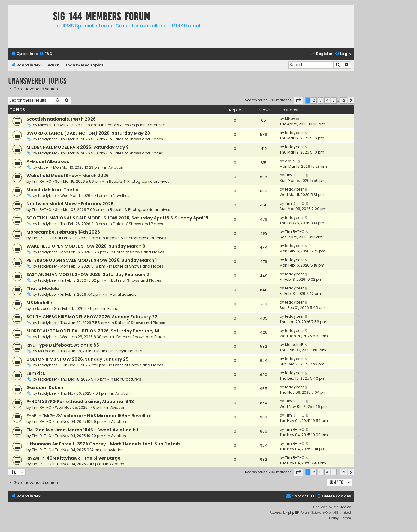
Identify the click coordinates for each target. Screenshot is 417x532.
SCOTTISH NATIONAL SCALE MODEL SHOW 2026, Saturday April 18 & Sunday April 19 (117, 218)
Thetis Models (43, 289)
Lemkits (36, 373)
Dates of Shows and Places (138, 139)
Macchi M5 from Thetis (52, 190)
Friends (114, 309)
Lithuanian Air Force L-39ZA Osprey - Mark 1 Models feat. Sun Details (104, 444)
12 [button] (344, 100)
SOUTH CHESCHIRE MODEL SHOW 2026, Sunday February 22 (92, 317)
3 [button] (320, 100)
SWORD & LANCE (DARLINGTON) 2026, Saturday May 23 (88, 133)
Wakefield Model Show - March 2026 (68, 176)
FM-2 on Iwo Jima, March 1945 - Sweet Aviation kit (83, 430)
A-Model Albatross (48, 161)
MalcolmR (47, 351)
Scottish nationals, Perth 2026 (61, 119)
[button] (298, 100)
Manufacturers (123, 294)
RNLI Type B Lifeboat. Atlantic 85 (63, 345)
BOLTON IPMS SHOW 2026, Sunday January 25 (77, 359)
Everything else (128, 351)
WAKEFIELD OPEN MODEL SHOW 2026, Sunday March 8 (86, 246)
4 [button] (327, 100)
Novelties (121, 196)
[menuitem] (46, 54)
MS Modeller (40, 303)
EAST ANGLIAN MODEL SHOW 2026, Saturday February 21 (89, 274)
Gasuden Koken (45, 387)
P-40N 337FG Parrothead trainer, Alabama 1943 (80, 402)
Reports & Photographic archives (136, 125)
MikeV (43, 125)
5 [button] (334, 100)
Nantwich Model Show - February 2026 (70, 204)
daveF (44, 167)
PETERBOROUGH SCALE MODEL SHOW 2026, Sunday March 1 (92, 260)
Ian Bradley (342, 507)
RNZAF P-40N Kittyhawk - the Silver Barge (74, 458)
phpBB (293, 513)
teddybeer (47, 139)
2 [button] (314, 100)
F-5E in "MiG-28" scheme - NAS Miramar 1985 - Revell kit (89, 416)
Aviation (116, 167)
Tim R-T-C (42, 181)
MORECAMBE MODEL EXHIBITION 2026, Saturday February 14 (93, 331)
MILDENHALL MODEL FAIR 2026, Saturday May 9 (78, 147)
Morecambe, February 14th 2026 (63, 232)
